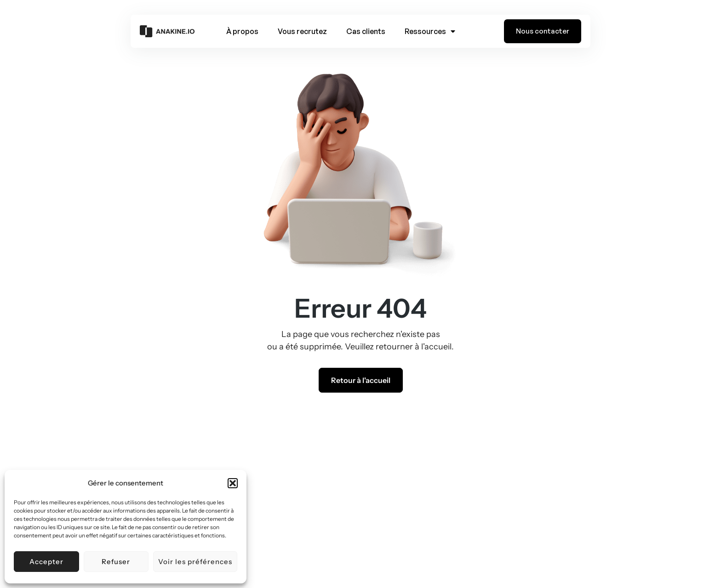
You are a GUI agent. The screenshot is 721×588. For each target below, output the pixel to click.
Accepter (46, 562)
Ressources (430, 31)
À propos (242, 31)
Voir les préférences (195, 562)
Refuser (116, 562)
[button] (233, 483)
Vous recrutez (302, 31)
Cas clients (366, 31)
